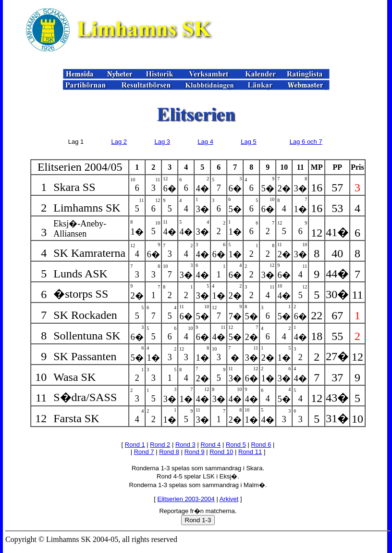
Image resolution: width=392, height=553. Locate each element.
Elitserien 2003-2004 (186, 499)
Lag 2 (119, 142)
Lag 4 (205, 142)
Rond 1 (135, 445)
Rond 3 (185, 445)
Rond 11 (250, 452)
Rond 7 (144, 452)
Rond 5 (236, 445)
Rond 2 (160, 445)
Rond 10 (221, 452)
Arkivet (229, 499)
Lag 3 (162, 142)
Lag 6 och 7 (306, 142)
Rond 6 (261, 445)
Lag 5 (249, 142)
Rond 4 (210, 445)
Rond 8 (169, 452)
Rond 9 (195, 452)
